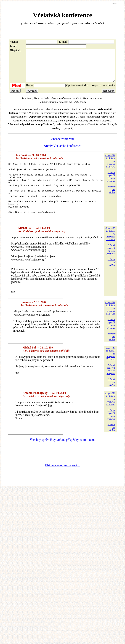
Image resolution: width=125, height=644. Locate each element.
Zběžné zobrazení (62, 145)
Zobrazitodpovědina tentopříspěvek (111, 183)
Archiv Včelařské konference (62, 152)
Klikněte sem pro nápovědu (62, 483)
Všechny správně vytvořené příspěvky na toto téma (62, 457)
